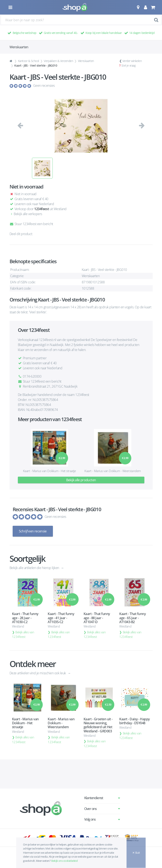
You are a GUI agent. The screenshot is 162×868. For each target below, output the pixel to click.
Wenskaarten (86, 61)
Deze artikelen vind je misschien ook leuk (38, 673)
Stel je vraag (129, 65)
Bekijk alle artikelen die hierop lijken (35, 568)
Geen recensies (44, 86)
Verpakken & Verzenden (58, 61)
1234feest (41, 209)
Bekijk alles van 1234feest (23, 634)
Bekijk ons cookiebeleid (64, 861)
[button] (138, 7)
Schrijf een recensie (33, 531)
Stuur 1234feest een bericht (31, 224)
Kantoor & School (29, 61)
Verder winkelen (132, 61)
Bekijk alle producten (81, 480)
